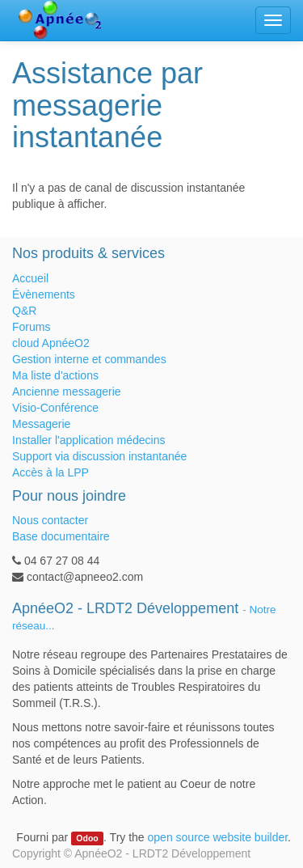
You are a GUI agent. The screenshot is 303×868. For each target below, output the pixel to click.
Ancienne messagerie (67, 392)
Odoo (87, 838)
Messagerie (41, 424)
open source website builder (218, 837)
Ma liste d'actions (55, 375)
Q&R (24, 311)
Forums (31, 327)
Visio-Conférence (55, 408)
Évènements (44, 294)
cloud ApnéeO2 (51, 343)
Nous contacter (50, 520)
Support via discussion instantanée (99, 456)
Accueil (30, 278)
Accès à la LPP (50, 472)
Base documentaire (61, 536)
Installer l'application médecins (88, 440)
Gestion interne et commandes (89, 359)
